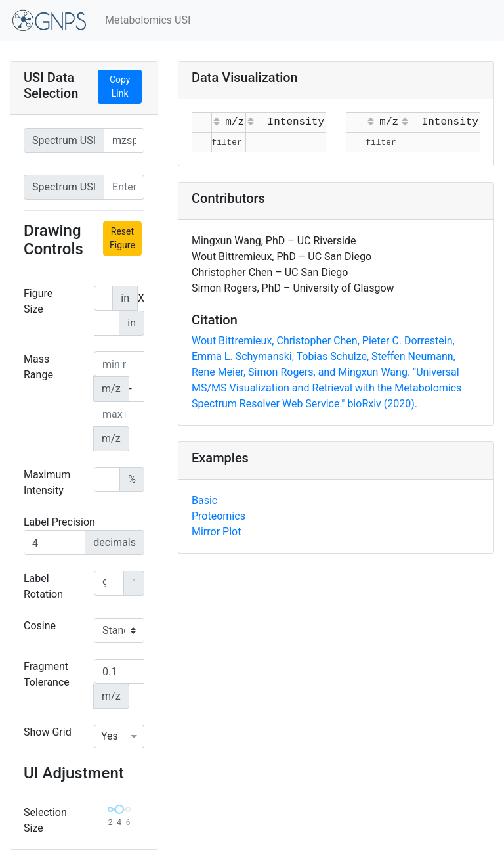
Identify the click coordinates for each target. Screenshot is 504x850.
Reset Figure (122, 238)
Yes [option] (110, 736)
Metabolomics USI (148, 20)
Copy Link (120, 86)
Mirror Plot (216, 532)
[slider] (119, 809)
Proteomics (219, 516)
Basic (204, 500)
